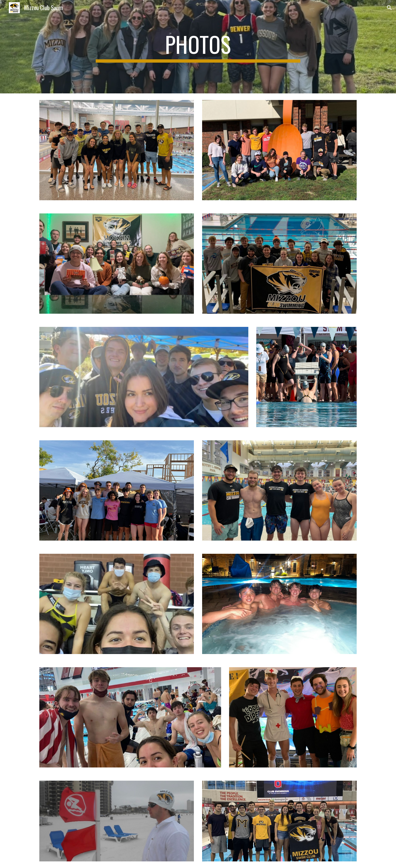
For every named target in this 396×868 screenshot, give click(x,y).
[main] (198, 47)
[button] (389, 8)
